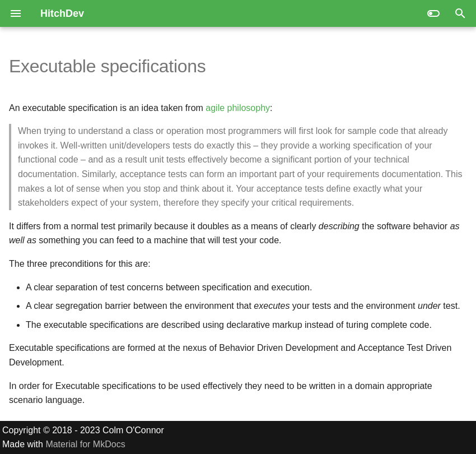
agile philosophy (238, 108)
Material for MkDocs (85, 444)
